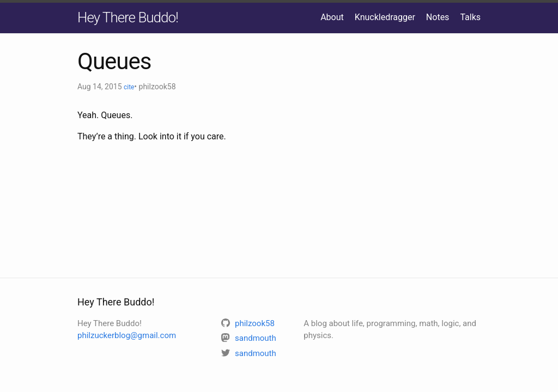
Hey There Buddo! (128, 17)
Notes (438, 17)
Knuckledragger (385, 17)
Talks (470, 17)
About (332, 17)
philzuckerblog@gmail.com (127, 335)
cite (129, 87)
